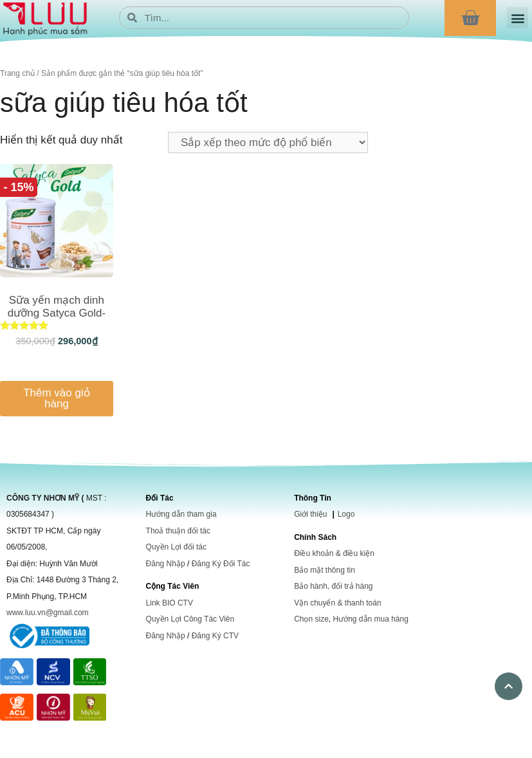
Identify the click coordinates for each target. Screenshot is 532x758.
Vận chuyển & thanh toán (337, 603)
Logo (346, 514)
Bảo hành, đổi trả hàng (333, 586)
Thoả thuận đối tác (178, 531)
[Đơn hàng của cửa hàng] (268, 143)
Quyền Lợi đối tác (176, 547)
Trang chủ (17, 73)
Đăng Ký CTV (215, 636)
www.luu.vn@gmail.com (48, 613)
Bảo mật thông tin (325, 570)
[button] (518, 18)
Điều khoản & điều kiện (334, 553)
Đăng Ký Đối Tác (221, 564)
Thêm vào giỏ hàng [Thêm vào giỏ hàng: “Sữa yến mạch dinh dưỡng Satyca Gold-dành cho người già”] (57, 398)
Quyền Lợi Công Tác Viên (190, 619)
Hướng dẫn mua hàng (370, 619)
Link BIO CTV (170, 603)
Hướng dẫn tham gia (181, 514)
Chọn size (311, 619)
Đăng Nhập (166, 564)
